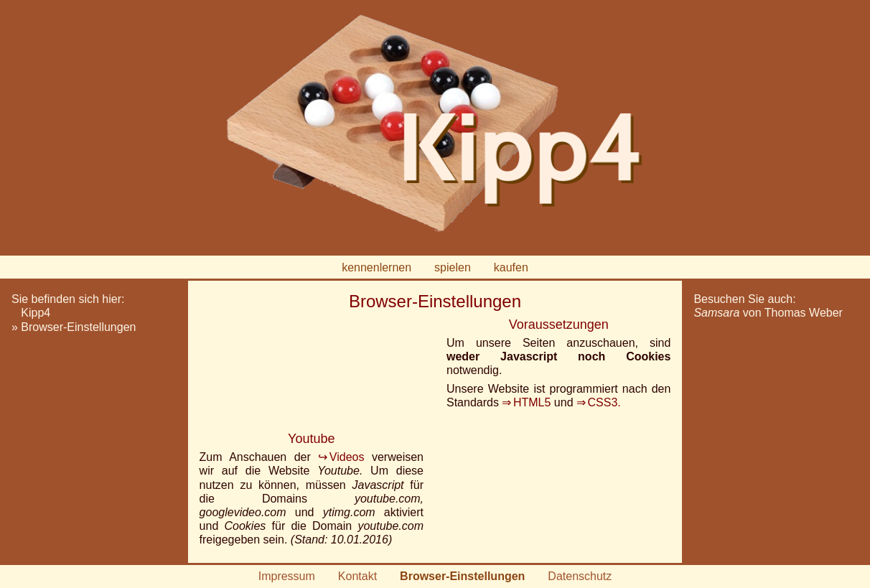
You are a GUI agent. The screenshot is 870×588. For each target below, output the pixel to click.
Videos (347, 457)
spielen (453, 267)
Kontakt (357, 576)
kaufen (511, 267)
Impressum (287, 576)
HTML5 (532, 402)
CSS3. (604, 402)
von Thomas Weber (768, 313)
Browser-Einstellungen (78, 327)
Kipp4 (36, 313)
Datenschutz (580, 576)
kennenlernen (376, 267)
